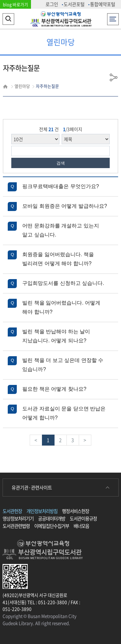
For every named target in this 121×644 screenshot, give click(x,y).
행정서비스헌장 (76, 511)
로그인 (52, 4)
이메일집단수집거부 (52, 526)
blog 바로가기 (15, 4)
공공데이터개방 (52, 518)
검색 (61, 163)
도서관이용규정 (83, 518)
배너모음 (81, 526)
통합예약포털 (103, 4)
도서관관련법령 (16, 526)
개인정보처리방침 (42, 511)
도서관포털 (74, 4)
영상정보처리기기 (18, 518)
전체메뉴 (113, 17)
